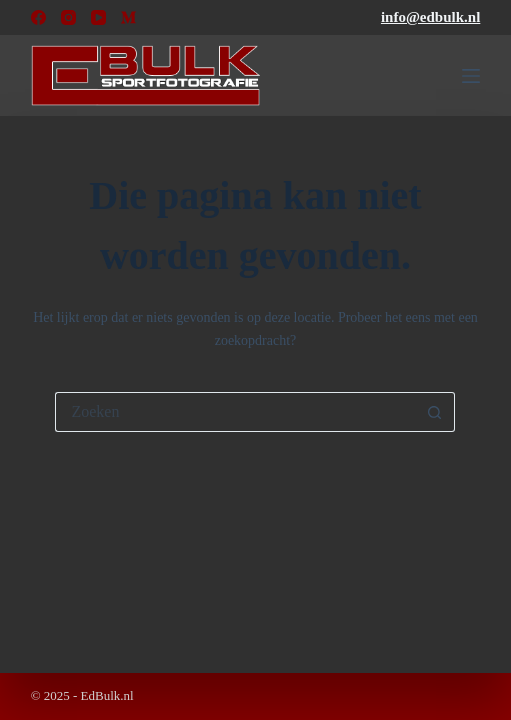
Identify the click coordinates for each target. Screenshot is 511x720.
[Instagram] (68, 17)
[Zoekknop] (435, 412)
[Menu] (471, 76)
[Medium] (128, 17)
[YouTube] (98, 17)
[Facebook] (38, 17)
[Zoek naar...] (235, 412)
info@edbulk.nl (430, 17)
